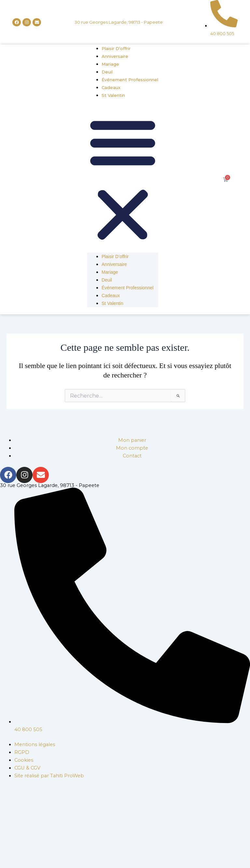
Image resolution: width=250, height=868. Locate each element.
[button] (123, 179)
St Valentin (113, 95)
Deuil (107, 72)
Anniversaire (115, 56)
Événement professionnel (130, 80)
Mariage (110, 64)
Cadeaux (111, 87)
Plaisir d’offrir (116, 48)
